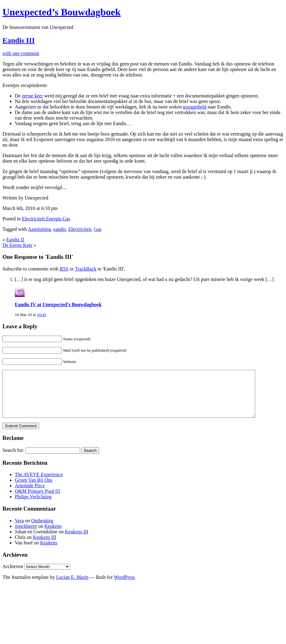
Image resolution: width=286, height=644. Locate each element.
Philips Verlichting (33, 506)
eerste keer (32, 96)
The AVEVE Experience (39, 484)
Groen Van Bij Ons (34, 489)
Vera (19, 530)
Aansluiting (39, 229)
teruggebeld (195, 107)
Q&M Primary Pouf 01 (38, 500)
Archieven (13, 576)
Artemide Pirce (30, 495)
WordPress (125, 586)
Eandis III (19, 40)
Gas (66, 219)
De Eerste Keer (18, 245)
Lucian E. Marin (72, 586)
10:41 (42, 315)
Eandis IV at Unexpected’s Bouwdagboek (58, 304)
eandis (60, 229)
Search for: (13, 459)
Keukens (53, 535)
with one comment (21, 53)
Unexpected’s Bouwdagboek (62, 12)
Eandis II (15, 240)
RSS (64, 269)
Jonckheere (26, 535)
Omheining (42, 530)
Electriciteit (33, 219)
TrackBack (86, 269)
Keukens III (77, 541)
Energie (54, 219)
